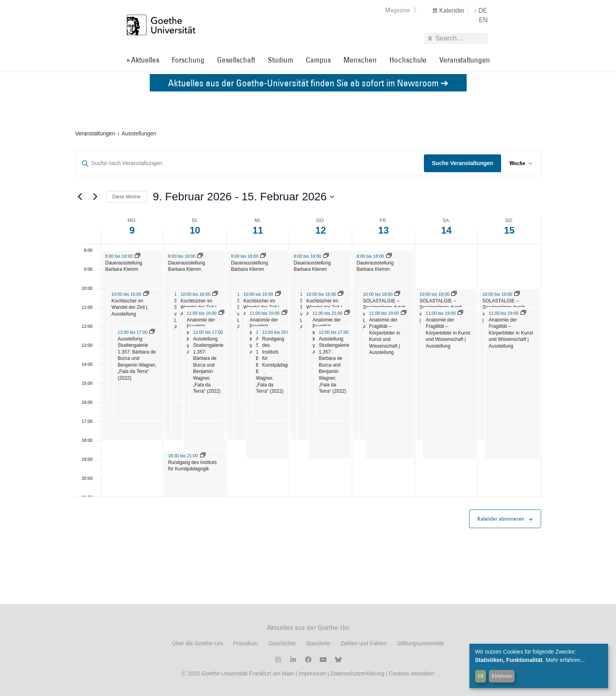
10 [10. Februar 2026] (195, 230)
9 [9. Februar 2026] (132, 230)
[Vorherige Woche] (80, 197)
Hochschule (408, 60)
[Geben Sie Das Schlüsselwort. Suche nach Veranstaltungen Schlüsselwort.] (249, 163)
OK (481, 676)
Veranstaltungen (465, 60)
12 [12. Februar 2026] (321, 230)
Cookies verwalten (412, 673)
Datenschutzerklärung (357, 673)
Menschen (360, 60)
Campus (318, 60)
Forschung (188, 60)
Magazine (401, 10)
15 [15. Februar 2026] (509, 230)
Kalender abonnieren (501, 519)
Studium (280, 60)
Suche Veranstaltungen (460, 163)
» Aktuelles (143, 60)
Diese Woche (127, 197)
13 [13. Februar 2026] (384, 230)
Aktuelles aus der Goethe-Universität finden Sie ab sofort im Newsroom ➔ (308, 83)
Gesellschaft (236, 60)
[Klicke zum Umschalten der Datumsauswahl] (244, 197)
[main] (308, 348)
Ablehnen (502, 676)
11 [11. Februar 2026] (258, 230)
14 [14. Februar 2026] (447, 230)
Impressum (312, 673)
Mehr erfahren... (565, 660)
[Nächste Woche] (95, 197)
